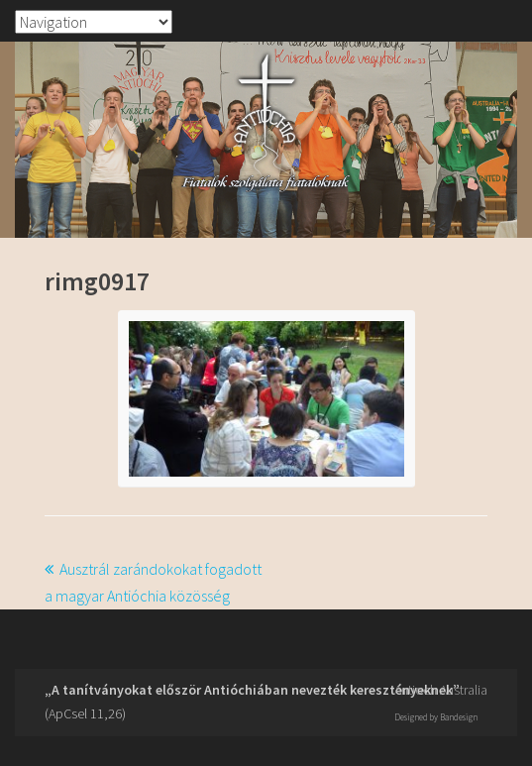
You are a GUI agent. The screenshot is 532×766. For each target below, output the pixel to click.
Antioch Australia (441, 690)
